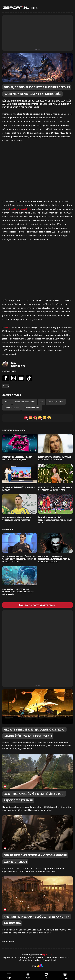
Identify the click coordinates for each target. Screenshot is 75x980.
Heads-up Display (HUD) (25, 402)
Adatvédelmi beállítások (58, 957)
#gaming (6, 386)
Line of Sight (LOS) (56, 402)
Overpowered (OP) (32, 408)
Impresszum (9, 957)
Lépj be (23, 605)
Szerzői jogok (23, 957)
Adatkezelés (38, 957)
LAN (41, 402)
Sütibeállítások (25, 960)
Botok (7, 402)
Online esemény (12, 408)
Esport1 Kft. (48, 955)
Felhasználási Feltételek (46, 960)
